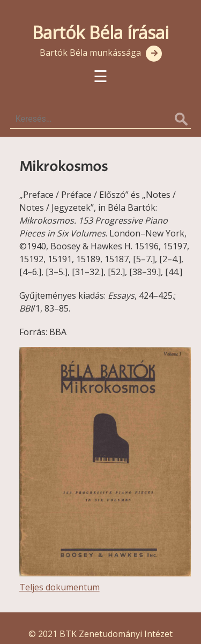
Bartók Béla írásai (100, 32)
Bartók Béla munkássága (90, 53)
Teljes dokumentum (59, 587)
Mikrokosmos (64, 167)
